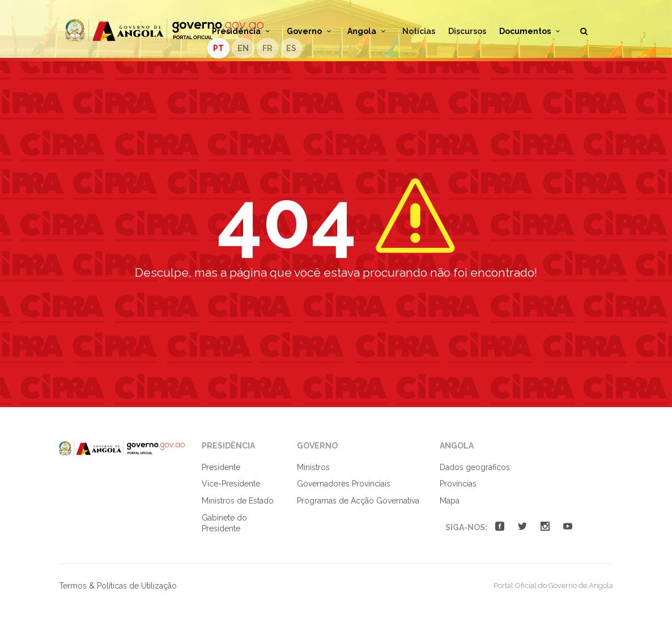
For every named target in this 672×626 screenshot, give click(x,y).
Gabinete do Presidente (224, 523)
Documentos (531, 31)
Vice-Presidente (231, 484)
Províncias (458, 484)
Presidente (221, 467)
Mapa (450, 501)
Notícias (419, 31)
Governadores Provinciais (344, 484)
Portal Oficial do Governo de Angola (164, 30)
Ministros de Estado (238, 501)
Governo (311, 31)
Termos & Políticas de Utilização (118, 586)
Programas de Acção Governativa (358, 501)
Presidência (243, 31)
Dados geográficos (475, 467)
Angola (368, 31)
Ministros (313, 467)
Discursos (467, 31)
